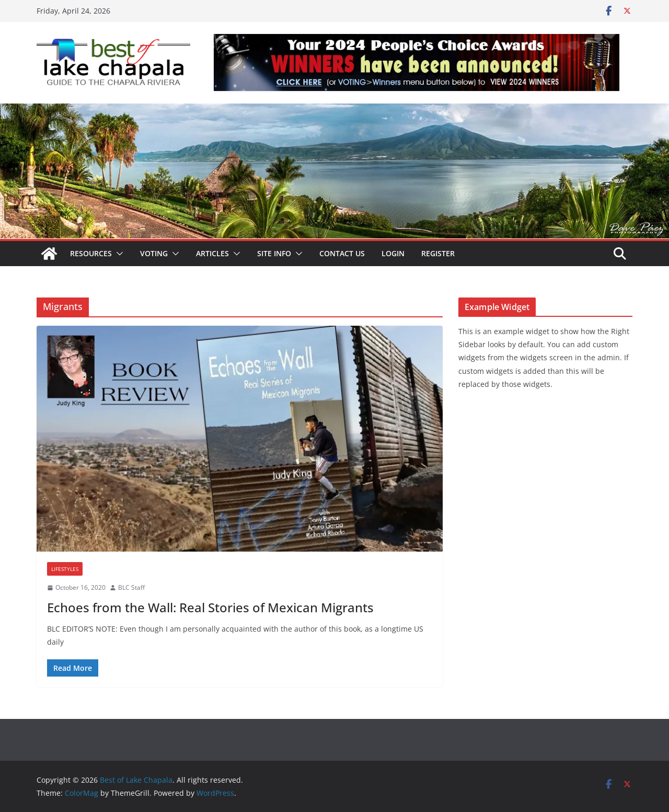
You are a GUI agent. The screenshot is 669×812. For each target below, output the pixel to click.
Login (393, 253)
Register (438, 253)
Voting (154, 253)
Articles (212, 253)
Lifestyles (65, 569)
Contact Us (342, 253)
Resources (91, 253)
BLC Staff (131, 587)
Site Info (274, 253)
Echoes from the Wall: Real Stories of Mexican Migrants (210, 607)
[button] (118, 254)
